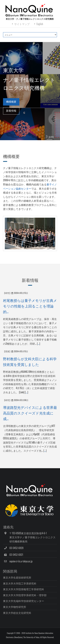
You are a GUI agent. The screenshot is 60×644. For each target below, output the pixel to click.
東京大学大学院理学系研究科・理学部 (25, 595)
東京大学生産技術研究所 (17, 577)
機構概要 (11, 102)
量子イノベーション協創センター (30, 186)
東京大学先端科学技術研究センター (24, 601)
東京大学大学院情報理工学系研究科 (24, 589)
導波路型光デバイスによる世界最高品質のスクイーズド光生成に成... (30, 413)
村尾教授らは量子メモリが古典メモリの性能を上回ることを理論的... (30, 306)
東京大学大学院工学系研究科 (20, 583)
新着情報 (11, 111)
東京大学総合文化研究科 (17, 613)
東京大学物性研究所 (15, 607)
